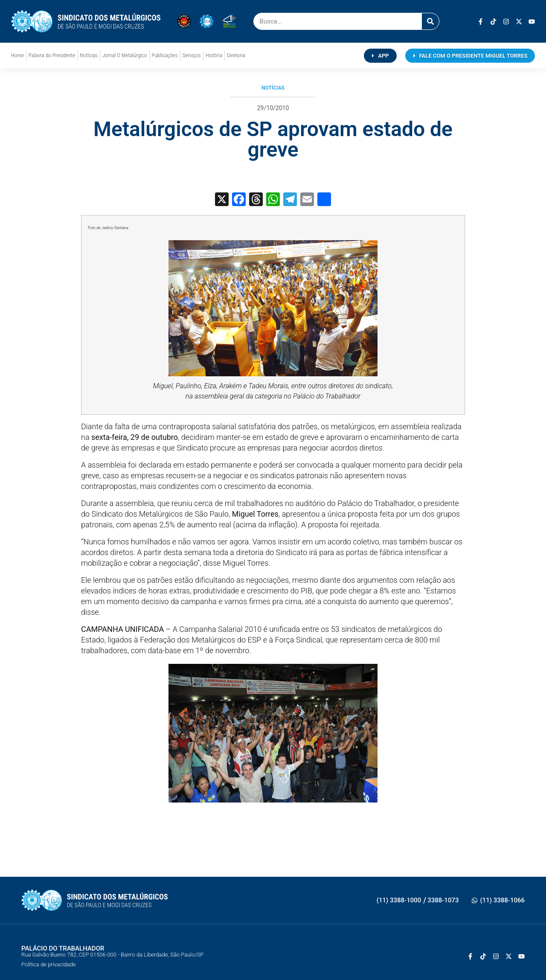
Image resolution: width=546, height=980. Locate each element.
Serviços (192, 55)
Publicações (165, 55)
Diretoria (236, 55)
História (214, 55)
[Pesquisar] (430, 21)
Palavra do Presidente (52, 55)
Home (17, 55)
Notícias (89, 55)
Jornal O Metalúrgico (125, 55)
